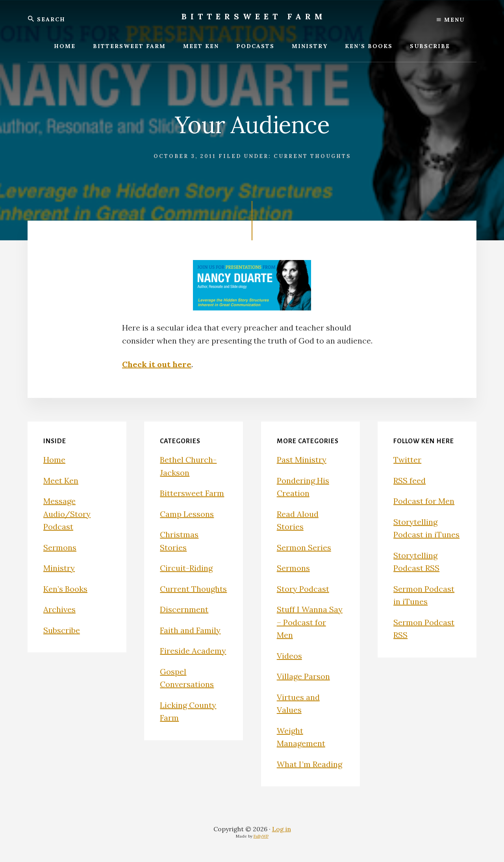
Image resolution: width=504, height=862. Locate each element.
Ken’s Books (65, 589)
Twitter (407, 460)
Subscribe (62, 630)
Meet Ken (61, 480)
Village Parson (303, 676)
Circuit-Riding (186, 568)
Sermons (60, 547)
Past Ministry (302, 460)
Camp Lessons (187, 514)
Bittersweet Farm (254, 16)
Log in (282, 829)
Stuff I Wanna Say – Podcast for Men (310, 622)
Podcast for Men (424, 501)
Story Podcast (303, 589)
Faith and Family (190, 630)
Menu (451, 20)
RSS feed (409, 480)
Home (54, 460)
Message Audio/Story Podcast (67, 514)
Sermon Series (304, 547)
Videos (289, 656)
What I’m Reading (309, 764)
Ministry (59, 568)
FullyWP (261, 836)
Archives (59, 609)
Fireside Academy (193, 651)
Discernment (184, 609)
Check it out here (157, 364)
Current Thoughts (312, 156)
